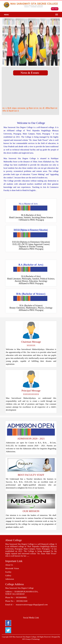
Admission (10, 579)
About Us (9, 565)
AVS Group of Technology (31, 639)
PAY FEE (55, 9)
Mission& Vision (12, 568)
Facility (8, 572)
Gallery (8, 576)
